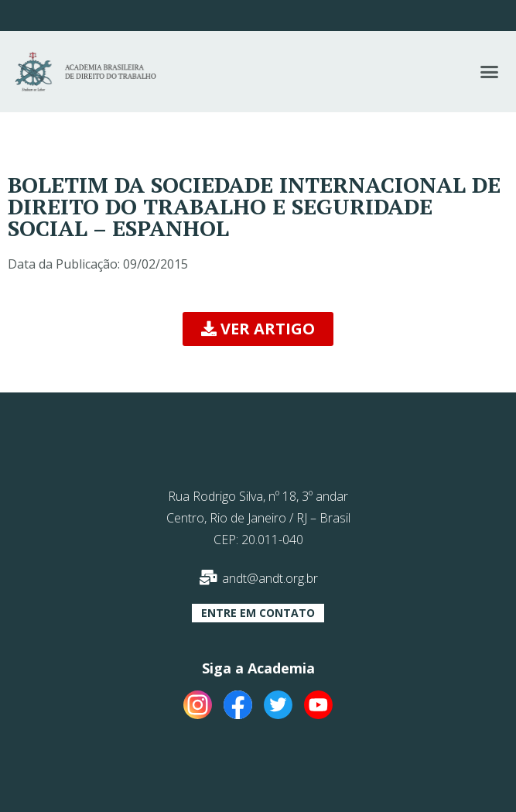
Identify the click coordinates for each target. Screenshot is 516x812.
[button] (490, 72)
